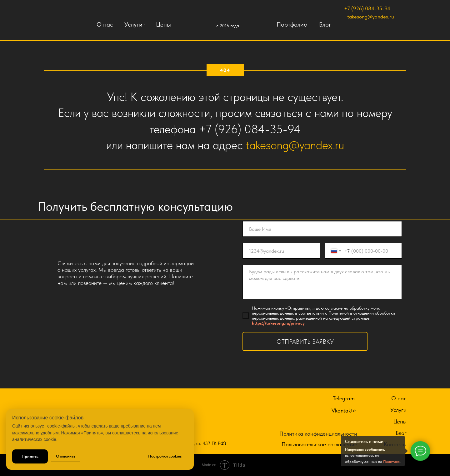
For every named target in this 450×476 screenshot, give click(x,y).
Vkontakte (344, 410)
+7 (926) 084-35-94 (367, 8)
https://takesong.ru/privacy (278, 323)
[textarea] (322, 282)
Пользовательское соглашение (319, 444)
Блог (401, 433)
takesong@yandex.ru (371, 17)
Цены (400, 421)
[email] (281, 251)
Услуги (398, 410)
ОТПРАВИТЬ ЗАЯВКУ (305, 342)
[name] (322, 229)
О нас (399, 398)
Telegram (344, 398)
